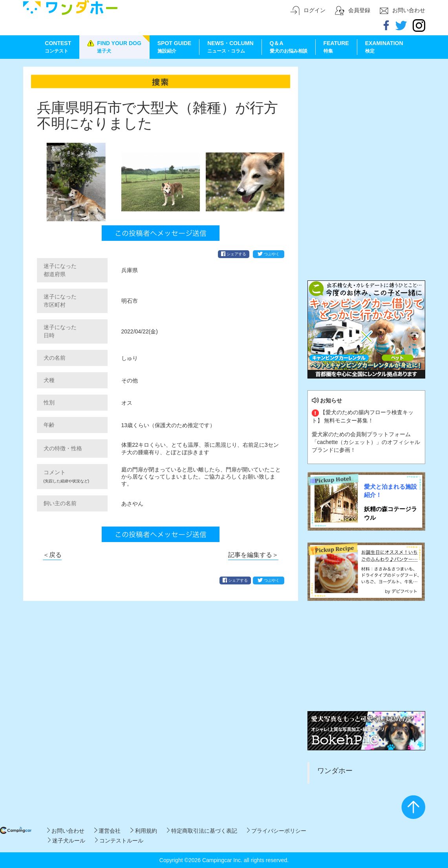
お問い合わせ (66, 831)
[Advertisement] (366, 116)
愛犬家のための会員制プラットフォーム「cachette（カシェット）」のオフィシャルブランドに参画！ (366, 442)
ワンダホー (335, 771)
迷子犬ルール (67, 841)
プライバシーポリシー (277, 831)
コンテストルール (119, 841)
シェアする (234, 254)
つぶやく (269, 254)
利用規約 (144, 831)
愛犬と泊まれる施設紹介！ (390, 491)
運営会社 (107, 831)
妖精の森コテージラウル (390, 513)
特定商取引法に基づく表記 (202, 831)
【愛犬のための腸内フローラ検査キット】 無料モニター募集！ (363, 416)
